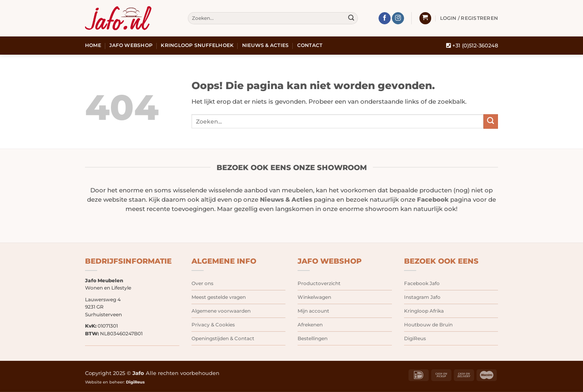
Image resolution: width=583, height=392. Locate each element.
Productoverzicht (319, 283)
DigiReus (415, 338)
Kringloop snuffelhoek (197, 45)
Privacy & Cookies (213, 325)
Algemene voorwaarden (221, 311)
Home (93, 45)
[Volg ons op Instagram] (398, 18)
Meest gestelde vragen (219, 297)
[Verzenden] (351, 18)
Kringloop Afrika (424, 311)
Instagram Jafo (422, 297)
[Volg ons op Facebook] (385, 18)
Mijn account (313, 311)
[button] (425, 18)
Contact (310, 45)
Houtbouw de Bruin (428, 325)
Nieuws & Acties (266, 45)
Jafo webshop (131, 45)
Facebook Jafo (422, 283)
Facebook (433, 200)
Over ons (202, 283)
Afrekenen (310, 325)
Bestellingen (313, 338)
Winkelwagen (314, 297)
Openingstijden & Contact (223, 338)
